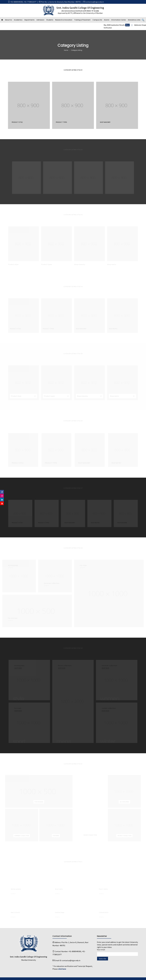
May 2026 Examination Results (131, 25)
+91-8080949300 (16, 2)
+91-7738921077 (30, 2)
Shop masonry (105, 122)
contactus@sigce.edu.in (95, 2)
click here (62, 966)
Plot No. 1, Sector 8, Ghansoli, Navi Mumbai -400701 (61, 2)
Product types (61, 122)
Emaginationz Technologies (96, 977)
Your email (117, 952)
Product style (17, 122)
